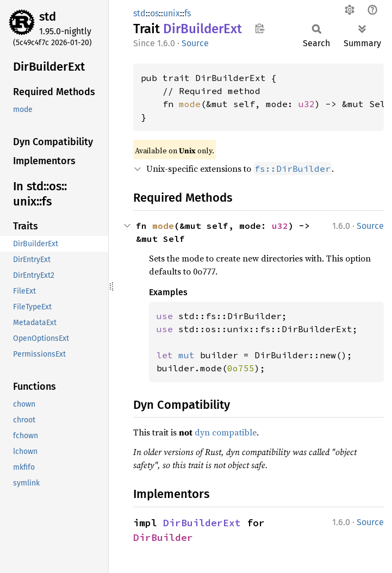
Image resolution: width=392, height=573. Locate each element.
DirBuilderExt (202, 523)
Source (195, 43)
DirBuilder (163, 537)
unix (172, 13)
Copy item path (260, 28)
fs (188, 13)
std (48, 17)
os (154, 13)
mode (190, 104)
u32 (307, 104)
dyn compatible (226, 432)
